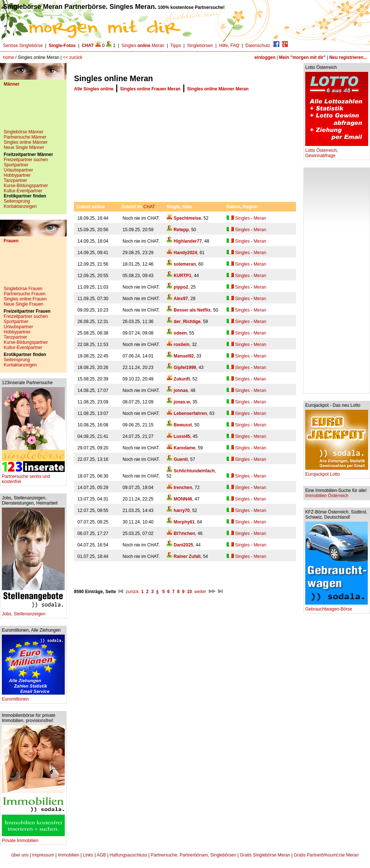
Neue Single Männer (24, 147)
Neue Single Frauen (23, 304)
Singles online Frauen (25, 299)
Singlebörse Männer (23, 132)
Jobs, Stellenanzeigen (33, 612)
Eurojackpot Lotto (337, 472)
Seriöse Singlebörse (23, 46)
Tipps (176, 46)
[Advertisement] (33, 111)
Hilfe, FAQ (229, 46)
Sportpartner (16, 165)
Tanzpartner (15, 180)
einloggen (265, 57)
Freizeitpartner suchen (26, 160)
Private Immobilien (33, 839)
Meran (260, 218)
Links (88, 855)
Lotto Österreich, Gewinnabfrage (337, 151)
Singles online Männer (26, 142)
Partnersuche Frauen (25, 294)
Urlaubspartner (18, 170)
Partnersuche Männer (25, 137)
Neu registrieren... (348, 57)
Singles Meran (143, 46)
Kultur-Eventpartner (23, 191)
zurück (132, 592)
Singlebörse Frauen (23, 289)
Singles (242, 218)
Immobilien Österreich (327, 496)
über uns (20, 855)
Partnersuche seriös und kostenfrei (33, 477)
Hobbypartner (17, 175)
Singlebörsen (200, 46)
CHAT (149, 207)
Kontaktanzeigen (20, 206)
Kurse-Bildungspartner (26, 186)
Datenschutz (258, 46)
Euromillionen (33, 697)
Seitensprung (17, 201)
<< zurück (73, 57)
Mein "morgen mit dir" (302, 57)
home (9, 57)
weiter (200, 592)
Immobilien (68, 855)
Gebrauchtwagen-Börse (337, 607)
